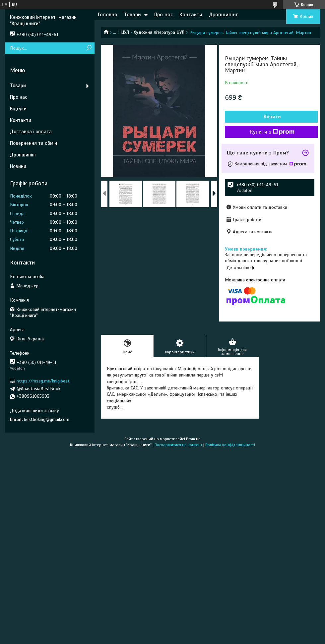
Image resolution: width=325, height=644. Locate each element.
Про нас (163, 15)
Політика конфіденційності (230, 445)
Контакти (191, 15)
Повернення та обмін (33, 143)
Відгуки (18, 109)
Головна (108, 15)
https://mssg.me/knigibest (43, 381)
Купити (272, 117)
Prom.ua (193, 439)
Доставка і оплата (31, 132)
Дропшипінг (223, 15)
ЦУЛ (125, 32)
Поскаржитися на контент (178, 445)
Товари (132, 15)
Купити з (272, 132)
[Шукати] (89, 48)
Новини (18, 166)
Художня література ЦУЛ (159, 32)
